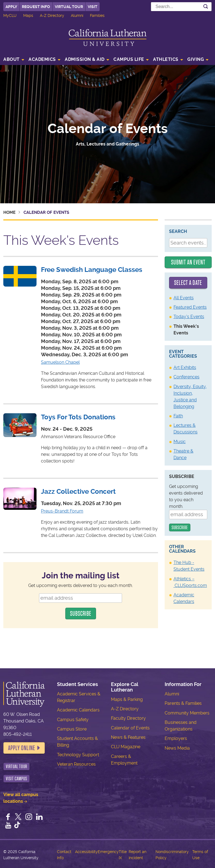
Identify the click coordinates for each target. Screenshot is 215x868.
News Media (177, 748)
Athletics (166, 59)
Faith (178, 416)
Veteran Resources (76, 764)
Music (180, 442)
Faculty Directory (128, 718)
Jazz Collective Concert (78, 492)
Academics (42, 59)
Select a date (188, 283)
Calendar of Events (108, 129)
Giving (196, 59)
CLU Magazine (126, 747)
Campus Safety (73, 720)
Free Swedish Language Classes (92, 270)
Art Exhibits (185, 367)
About (11, 59)
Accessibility (86, 852)
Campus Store (72, 729)
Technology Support (78, 755)
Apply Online (22, 748)
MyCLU (10, 15)
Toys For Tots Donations (78, 417)
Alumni (77, 15)
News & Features (128, 737)
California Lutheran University (108, 37)
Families (97, 15)
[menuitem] (15, 60)
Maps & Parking (127, 699)
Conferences (186, 377)
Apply (11, 7)
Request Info (36, 7)
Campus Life (129, 59)
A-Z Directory (52, 15)
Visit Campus (16, 779)
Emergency (108, 852)
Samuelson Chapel (60, 362)
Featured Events (190, 307)
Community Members (187, 713)
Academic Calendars (78, 710)
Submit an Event (188, 262)
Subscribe (182, 476)
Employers (176, 738)
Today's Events (189, 317)
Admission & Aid (85, 59)
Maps (28, 15)
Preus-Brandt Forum (62, 511)
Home (9, 212)
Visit (93, 7)
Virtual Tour (69, 7)
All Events (184, 298)
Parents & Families (183, 703)
